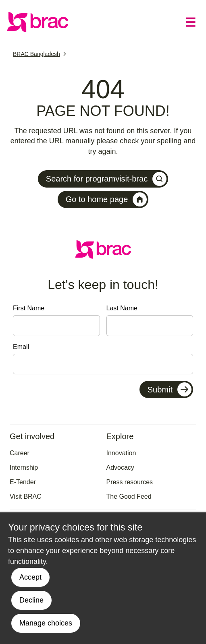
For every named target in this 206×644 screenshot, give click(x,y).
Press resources (130, 482)
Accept (30, 577)
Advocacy (120, 468)
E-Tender (23, 482)
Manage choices (46, 623)
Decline (31, 600)
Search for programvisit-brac (106, 179)
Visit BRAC (26, 496)
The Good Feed (129, 496)
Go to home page (106, 199)
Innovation (121, 453)
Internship (24, 468)
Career (20, 453)
